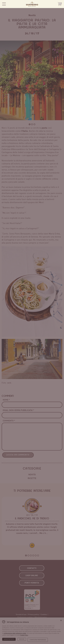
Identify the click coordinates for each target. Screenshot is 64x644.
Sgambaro (32, 4)
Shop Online (60, 4)
